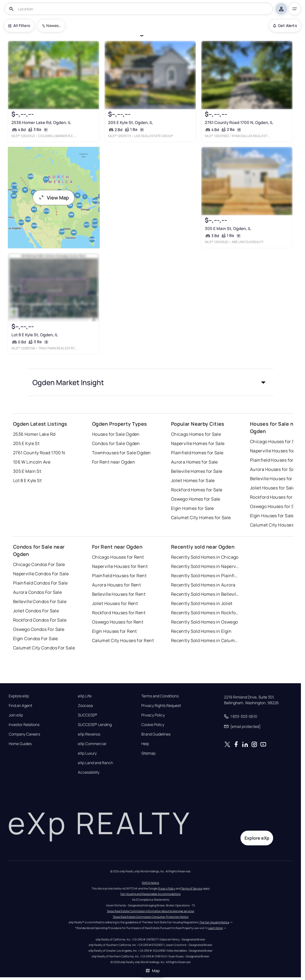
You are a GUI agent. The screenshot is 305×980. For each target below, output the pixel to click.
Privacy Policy (153, 715)
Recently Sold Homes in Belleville (205, 594)
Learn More (215, 928)
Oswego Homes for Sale (196, 499)
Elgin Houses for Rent (115, 631)
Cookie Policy (153, 725)
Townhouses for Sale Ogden (121, 453)
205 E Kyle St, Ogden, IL (130, 123)
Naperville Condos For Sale (41, 574)
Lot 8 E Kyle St (28, 480)
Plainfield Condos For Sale (40, 583)
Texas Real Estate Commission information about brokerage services (150, 911)
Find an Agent (20, 706)
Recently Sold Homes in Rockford (205, 613)
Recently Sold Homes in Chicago (205, 557)
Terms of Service (192, 888)
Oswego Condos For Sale (39, 629)
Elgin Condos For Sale (36, 639)
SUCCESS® (88, 715)
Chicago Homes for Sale (196, 434)
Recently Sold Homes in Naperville (205, 566)
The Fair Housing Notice (214, 922)
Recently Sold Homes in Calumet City (205, 640)
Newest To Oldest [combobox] (54, 25)
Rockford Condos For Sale (40, 620)
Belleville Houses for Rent (119, 594)
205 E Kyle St (26, 443)
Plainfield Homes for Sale (197, 453)
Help (145, 744)
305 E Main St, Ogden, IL (228, 229)
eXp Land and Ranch (95, 763)
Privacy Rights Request (161, 706)
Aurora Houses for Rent (117, 585)
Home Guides (20, 744)
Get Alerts (285, 25)
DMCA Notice (150, 883)
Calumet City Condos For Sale (44, 648)
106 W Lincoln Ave (32, 462)
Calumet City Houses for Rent (123, 640)
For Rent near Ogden (114, 462)
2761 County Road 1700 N (39, 453)
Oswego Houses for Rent (118, 622)
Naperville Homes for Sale (198, 443)
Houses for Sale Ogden (116, 434)
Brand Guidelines (156, 734)
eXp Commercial (92, 744)
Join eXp (16, 715)
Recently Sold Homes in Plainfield (205, 576)
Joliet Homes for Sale (193, 480)
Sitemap (148, 753)
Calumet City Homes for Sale (201, 518)
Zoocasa (85, 706)
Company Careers (24, 734)
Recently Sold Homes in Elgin (201, 631)
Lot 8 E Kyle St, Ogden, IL (34, 335)
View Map (54, 198)
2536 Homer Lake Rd (34, 434)
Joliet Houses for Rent (115, 603)
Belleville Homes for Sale (197, 471)
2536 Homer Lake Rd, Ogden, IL (41, 123)
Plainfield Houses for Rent (119, 576)
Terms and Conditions (160, 696)
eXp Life (85, 696)
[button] (151, 382)
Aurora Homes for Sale (194, 462)
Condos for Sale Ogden (116, 443)
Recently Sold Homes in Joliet (202, 603)
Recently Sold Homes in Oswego (205, 622)
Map (152, 971)
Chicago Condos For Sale (39, 564)
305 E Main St (27, 471)
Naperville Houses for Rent (120, 566)
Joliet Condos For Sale (36, 611)
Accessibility (89, 772)
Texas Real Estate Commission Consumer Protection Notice (151, 917)
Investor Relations (24, 725)
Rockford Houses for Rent (119, 613)
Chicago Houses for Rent (118, 557)
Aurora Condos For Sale (38, 592)
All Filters (19, 25)
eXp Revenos (89, 734)
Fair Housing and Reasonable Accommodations (150, 894)
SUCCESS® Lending (95, 725)
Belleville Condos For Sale (40, 601)
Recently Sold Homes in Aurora (203, 585)
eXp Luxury (87, 753)
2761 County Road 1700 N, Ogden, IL (239, 123)
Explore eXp (19, 696)
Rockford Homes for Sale (197, 490)
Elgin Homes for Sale (193, 508)
